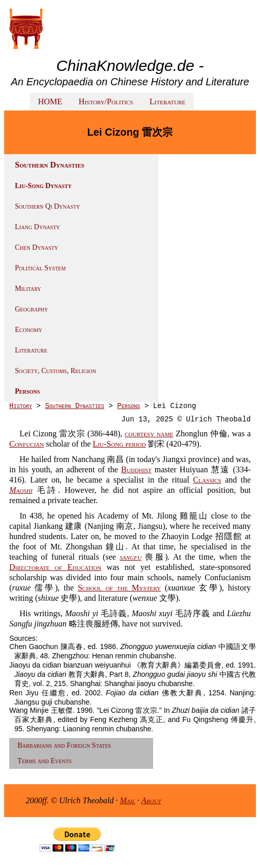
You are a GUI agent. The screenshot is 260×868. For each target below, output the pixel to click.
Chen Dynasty (36, 247)
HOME (50, 101)
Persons (27, 391)
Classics (207, 480)
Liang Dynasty (38, 227)
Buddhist (136, 469)
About (151, 800)
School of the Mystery (119, 588)
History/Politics (106, 101)
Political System (40, 268)
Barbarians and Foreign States (64, 745)
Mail (127, 800)
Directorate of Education (55, 567)
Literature (168, 101)
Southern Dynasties (75, 406)
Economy (29, 330)
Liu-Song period (119, 444)
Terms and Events (44, 761)
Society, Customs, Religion (55, 371)
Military (28, 289)
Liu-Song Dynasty (43, 186)
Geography (32, 309)
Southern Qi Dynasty (48, 206)
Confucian (27, 444)
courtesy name (149, 433)
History (21, 406)
